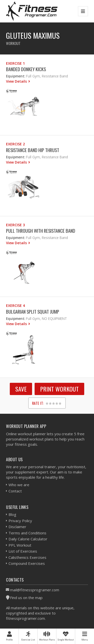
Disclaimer (17, 527)
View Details (17, 81)
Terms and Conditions (27, 533)
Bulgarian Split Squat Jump (33, 312)
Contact (15, 491)
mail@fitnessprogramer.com (35, 590)
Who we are (19, 485)
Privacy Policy (20, 521)
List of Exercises (23, 551)
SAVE (21, 389)
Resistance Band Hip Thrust (33, 150)
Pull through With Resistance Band (41, 231)
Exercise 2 (15, 144)
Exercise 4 (15, 306)
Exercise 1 (15, 63)
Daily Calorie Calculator (28, 539)
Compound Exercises (27, 563)
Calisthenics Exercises (27, 557)
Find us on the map (26, 598)
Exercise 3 (15, 225)
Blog (12, 514)
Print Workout (59, 389)
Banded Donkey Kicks (26, 69)
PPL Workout (20, 545)
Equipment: (16, 76)
